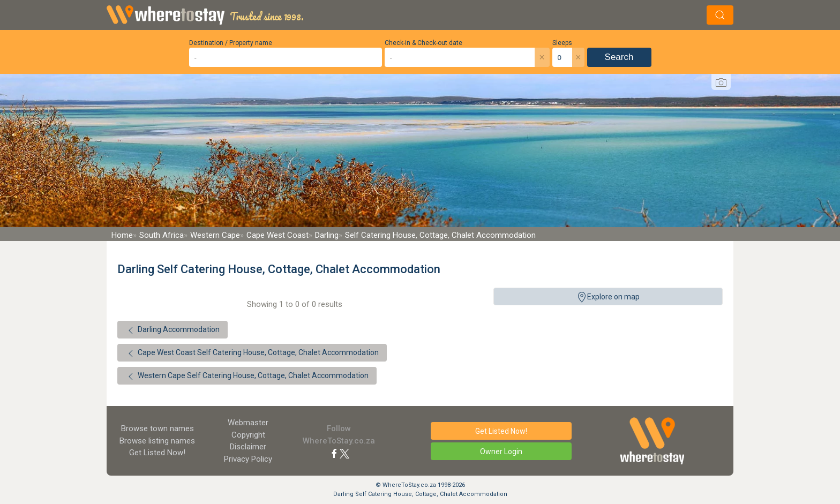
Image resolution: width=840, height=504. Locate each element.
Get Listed (157, 453)
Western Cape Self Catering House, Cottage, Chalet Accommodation (247, 377)
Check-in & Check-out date (423, 43)
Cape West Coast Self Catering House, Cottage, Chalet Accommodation (252, 353)
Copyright (248, 435)
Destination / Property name (231, 43)
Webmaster (248, 423)
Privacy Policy (248, 459)
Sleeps (562, 43)
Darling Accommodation (172, 330)
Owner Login (501, 452)
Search (619, 57)
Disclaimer (248, 447)
